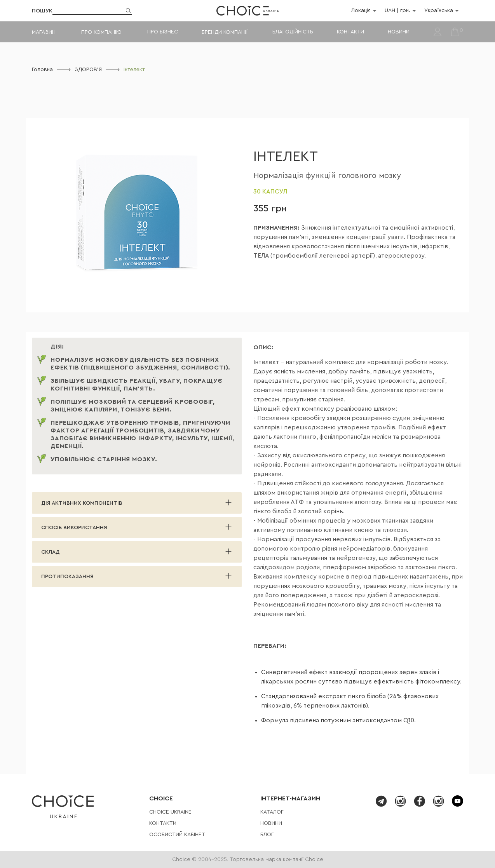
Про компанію (101, 32)
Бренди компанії (224, 32)
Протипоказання (67, 577)
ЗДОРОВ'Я (88, 70)
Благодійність (293, 32)
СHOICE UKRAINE (170, 812)
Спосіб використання (74, 528)
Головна (42, 70)
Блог (267, 835)
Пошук (42, 11)
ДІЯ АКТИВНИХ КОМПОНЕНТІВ (82, 503)
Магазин (44, 32)
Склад (51, 552)
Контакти (350, 32)
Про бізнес (163, 32)
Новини (399, 32)
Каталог (272, 812)
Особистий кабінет (177, 835)
